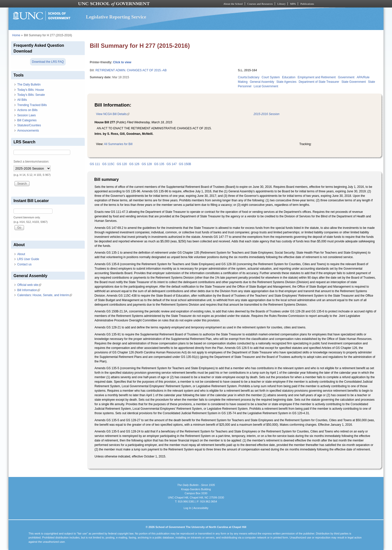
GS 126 (134, 164)
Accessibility (201, 508)
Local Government (266, 86)
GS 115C (108, 164)
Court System (271, 77)
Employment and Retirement (317, 77)
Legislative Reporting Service (116, 17)
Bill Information (29, 290)
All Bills (22, 100)
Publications (307, 4)
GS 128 (147, 164)
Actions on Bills (27, 110)
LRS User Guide (28, 259)
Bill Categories (27, 120)
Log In (187, 508)
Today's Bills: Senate (31, 95)
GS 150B (185, 164)
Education (289, 77)
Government (346, 77)
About (21, 254)
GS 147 (172, 164)
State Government (354, 82)
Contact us (24, 264)
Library (281, 4)
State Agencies (286, 82)
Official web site (29, 285)
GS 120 (122, 164)
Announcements (28, 131)
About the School (233, 4)
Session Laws (26, 115)
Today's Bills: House (31, 90)
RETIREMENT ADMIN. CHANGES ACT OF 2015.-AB (131, 70)
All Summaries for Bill (118, 144)
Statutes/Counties (29, 125)
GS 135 (159, 164)
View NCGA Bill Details (113, 114)
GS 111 (95, 164)
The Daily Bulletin (29, 85)
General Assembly (262, 82)
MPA (293, 4)
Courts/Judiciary (249, 77)
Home (16, 35)
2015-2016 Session (266, 114)
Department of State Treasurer (319, 82)
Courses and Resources (260, 4)
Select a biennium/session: (31, 162)
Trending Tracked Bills (32, 105)
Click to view (122, 62)
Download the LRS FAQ (48, 62)
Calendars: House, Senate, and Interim (45, 295)
